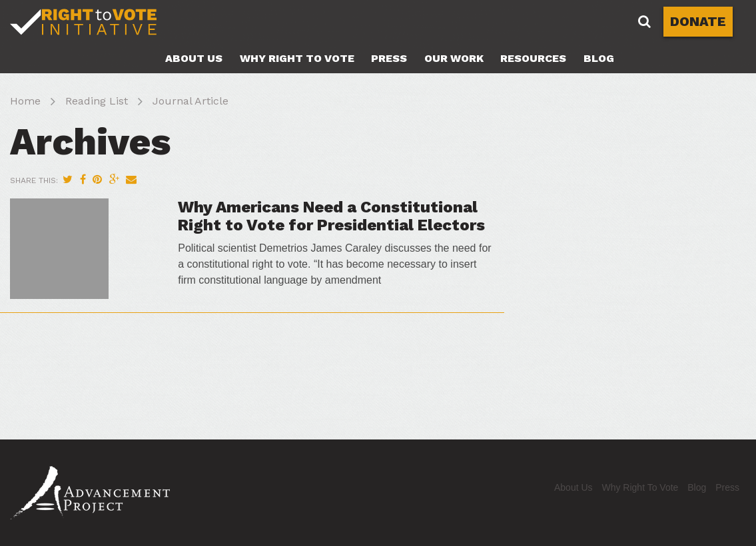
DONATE (698, 21)
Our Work (454, 58)
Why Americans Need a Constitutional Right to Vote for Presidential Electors (331, 216)
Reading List (97, 101)
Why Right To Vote (297, 58)
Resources (533, 58)
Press (389, 58)
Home (25, 101)
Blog (599, 58)
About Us (194, 58)
